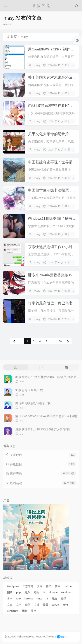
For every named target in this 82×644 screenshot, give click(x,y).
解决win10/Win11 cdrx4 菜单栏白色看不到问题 (46, 416)
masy (37, 65)
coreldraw (13, 611)
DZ (44, 592)
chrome (53, 592)
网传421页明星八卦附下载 (33, 403)
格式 (49, 586)
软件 (58, 586)
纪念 (55, 598)
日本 (10, 598)
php (18, 592)
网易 (36, 592)
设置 (46, 605)
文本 (19, 605)
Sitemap (51, 636)
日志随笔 (28, 586)
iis (47, 598)
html (65, 605)
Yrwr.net (41, 636)
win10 (55, 605)
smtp (39, 598)
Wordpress (13, 586)
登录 (64, 598)
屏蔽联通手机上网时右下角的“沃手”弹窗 (43, 429)
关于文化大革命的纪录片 (48, 134)
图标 (25, 611)
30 (60, 341)
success (29, 598)
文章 (10, 605)
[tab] (16, 367)
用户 (27, 592)
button (68, 586)
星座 (34, 611)
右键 (37, 605)
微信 (28, 605)
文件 (40, 586)
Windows (66, 592)
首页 (12, 37)
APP (18, 598)
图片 (10, 592)
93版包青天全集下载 (29, 390)
